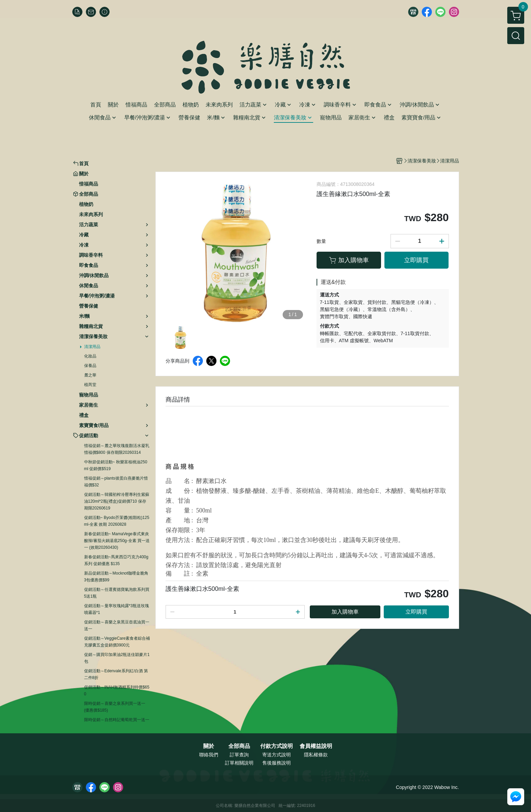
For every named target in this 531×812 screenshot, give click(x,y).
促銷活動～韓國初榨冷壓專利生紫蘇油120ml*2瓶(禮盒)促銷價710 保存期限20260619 (117, 501)
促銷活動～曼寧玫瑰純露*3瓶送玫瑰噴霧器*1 (117, 609)
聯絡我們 (209, 755)
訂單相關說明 (239, 763)
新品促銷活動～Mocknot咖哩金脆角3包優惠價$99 (116, 577)
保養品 (90, 366)
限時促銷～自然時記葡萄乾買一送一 (117, 720)
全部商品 (239, 746)
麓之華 (90, 375)
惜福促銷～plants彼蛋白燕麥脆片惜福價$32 (116, 482)
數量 (321, 241)
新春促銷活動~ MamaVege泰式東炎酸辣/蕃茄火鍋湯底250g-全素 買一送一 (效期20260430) (117, 541)
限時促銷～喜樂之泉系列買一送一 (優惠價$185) (115, 707)
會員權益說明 (316, 746)
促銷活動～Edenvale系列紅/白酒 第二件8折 (116, 674)
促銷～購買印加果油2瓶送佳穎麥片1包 (117, 658)
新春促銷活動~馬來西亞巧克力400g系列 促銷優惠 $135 (116, 560)
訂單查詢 (239, 755)
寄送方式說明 (277, 755)
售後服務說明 (277, 763)
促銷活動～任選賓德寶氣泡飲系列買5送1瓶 (117, 593)
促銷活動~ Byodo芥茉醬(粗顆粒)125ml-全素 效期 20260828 (117, 521)
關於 (209, 746)
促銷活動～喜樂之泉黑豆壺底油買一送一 (117, 625)
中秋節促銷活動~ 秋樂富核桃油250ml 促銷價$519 (116, 465)
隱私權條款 (316, 755)
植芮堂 (90, 385)
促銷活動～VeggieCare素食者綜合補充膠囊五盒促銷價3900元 (117, 642)
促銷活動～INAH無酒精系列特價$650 (117, 691)
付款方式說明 (277, 746)
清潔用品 (92, 347)
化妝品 (90, 356)
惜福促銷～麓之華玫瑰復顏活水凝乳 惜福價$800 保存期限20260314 (117, 449)
